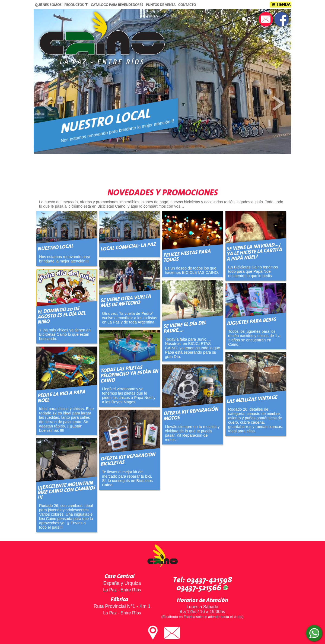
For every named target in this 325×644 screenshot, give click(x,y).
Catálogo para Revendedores (117, 5)
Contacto (187, 5)
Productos (76, 5)
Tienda (283, 5)
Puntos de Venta (161, 5)
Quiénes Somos (48, 5)
